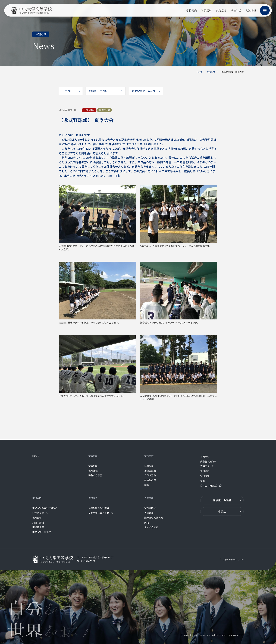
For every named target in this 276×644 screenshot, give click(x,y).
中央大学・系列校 (42, 532)
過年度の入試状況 (153, 518)
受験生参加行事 (208, 461)
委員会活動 (150, 471)
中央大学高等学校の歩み (45, 508)
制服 (147, 485)
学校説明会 (150, 508)
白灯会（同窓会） (211, 486)
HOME (200, 72)
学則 (203, 481)
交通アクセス (207, 466)
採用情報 (205, 476)
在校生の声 (150, 480)
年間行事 (149, 466)
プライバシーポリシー (233, 559)
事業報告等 (38, 527)
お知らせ (211, 72)
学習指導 (93, 466)
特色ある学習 (95, 475)
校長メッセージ (40, 513)
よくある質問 (151, 527)
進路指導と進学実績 (99, 508)
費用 (147, 522)
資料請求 (205, 471)
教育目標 (37, 518)
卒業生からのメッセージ (101, 513)
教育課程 (93, 471)
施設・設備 (38, 522)
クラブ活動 (150, 475)
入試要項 (149, 513)
